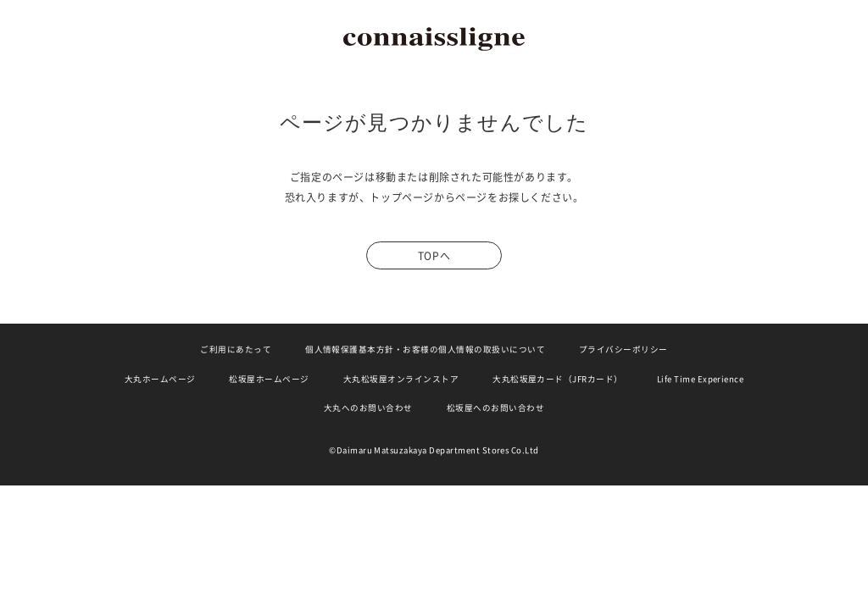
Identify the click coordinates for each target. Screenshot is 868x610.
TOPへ (434, 256)
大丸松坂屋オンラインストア (401, 379)
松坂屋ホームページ (269, 379)
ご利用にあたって (236, 349)
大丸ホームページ (160, 379)
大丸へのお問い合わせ (368, 408)
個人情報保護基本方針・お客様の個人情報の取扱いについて (425, 349)
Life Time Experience (701, 379)
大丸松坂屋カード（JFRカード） (558, 379)
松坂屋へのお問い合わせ (495, 408)
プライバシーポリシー (623, 349)
